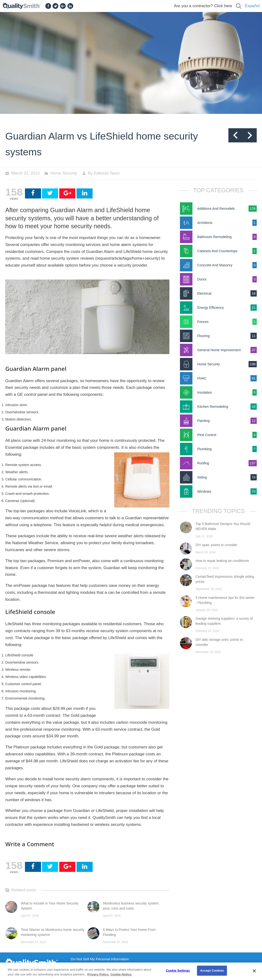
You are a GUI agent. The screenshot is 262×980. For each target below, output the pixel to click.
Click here (223, 6)
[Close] (254, 971)
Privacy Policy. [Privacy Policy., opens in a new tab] (98, 974)
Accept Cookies (212, 971)
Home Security (64, 173)
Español (252, 6)
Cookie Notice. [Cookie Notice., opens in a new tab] (121, 974)
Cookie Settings (178, 971)
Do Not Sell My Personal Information (100, 959)
